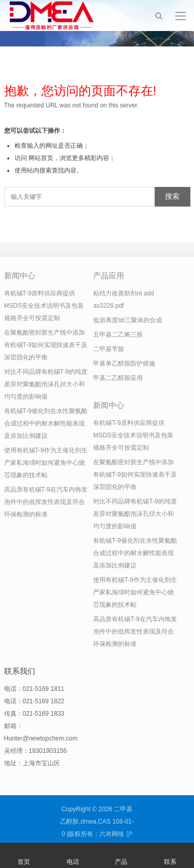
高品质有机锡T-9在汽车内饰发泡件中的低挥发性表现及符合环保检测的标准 (46, 502)
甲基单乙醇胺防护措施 (124, 364)
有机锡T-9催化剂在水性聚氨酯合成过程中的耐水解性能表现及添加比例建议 (46, 423)
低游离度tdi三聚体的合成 (128, 320)
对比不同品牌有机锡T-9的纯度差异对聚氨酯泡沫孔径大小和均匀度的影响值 (46, 384)
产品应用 (109, 275)
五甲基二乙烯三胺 (118, 335)
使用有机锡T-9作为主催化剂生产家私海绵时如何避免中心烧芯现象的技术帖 (46, 463)
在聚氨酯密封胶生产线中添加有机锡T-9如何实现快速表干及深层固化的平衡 (46, 345)
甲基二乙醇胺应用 (118, 378)
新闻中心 (20, 275)
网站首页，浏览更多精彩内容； (72, 158)
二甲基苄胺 (109, 349)
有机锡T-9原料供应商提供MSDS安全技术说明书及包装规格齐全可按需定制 (44, 306)
